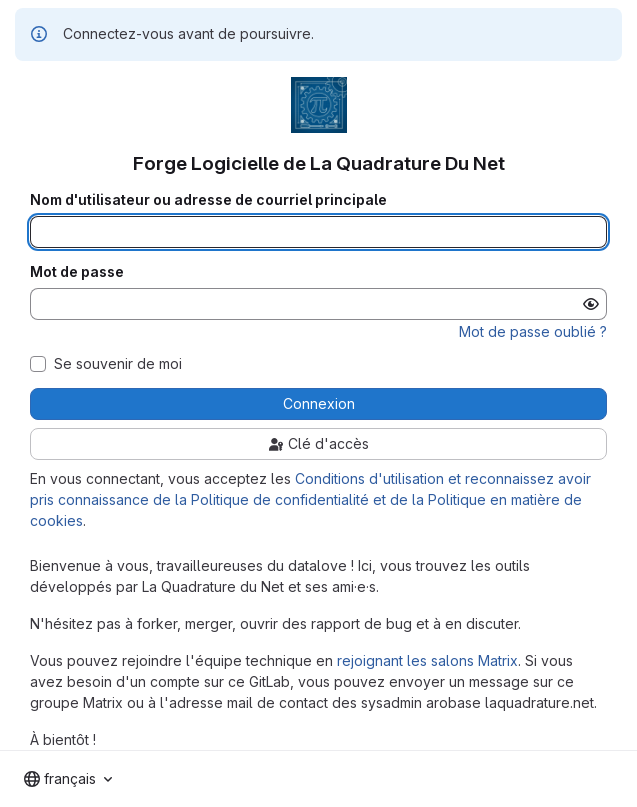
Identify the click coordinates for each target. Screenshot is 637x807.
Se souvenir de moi (118, 364)
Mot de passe (77, 272)
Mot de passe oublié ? (533, 331)
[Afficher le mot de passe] (591, 304)
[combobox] (68, 779)
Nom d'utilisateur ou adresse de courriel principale (208, 200)
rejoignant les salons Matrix (427, 660)
